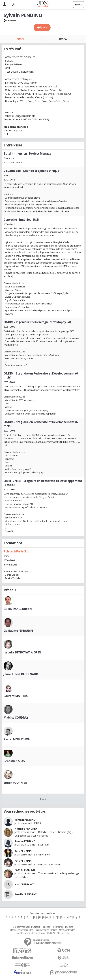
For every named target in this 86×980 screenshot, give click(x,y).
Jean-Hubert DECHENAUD (21, 674)
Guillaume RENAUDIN (18, 631)
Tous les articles (24, 933)
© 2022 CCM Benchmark (58, 933)
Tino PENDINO (23, 851)
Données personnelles (22, 930)
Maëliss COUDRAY (16, 718)
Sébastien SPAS (14, 761)
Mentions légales (67, 930)
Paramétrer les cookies (46, 930)
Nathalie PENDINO (26, 829)
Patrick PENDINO (25, 870)
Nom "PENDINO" (24, 884)
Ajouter (44, 27)
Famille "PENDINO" (26, 894)
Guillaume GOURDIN (18, 609)
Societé (70, 927)
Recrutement (58, 927)
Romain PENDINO (25, 820)
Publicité (46, 927)
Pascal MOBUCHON (17, 739)
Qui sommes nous (22, 927)
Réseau (64, 39)
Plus (43, 799)
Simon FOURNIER (15, 783)
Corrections (39, 933)
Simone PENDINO (25, 841)
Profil (21, 39)
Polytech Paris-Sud (16, 551)
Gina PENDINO (23, 861)
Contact (36, 927)
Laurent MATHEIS (16, 696)
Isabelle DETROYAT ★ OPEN (22, 652)
